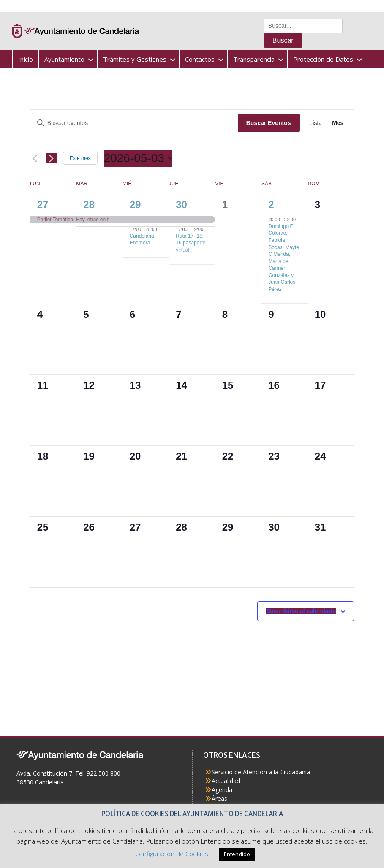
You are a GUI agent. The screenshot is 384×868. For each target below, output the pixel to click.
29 (135, 205)
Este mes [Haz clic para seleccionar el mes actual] (80, 158)
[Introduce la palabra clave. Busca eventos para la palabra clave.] (134, 123)
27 (43, 205)
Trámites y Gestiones (135, 59)
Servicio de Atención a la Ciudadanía (261, 772)
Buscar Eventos (269, 123)
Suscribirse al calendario (301, 611)
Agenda (222, 790)
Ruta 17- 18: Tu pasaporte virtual (191, 243)
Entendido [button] (237, 854)
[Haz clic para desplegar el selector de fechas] (138, 158)
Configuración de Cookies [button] (172, 854)
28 (89, 205)
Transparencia (254, 59)
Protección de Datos (323, 59)
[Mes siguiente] (52, 158)
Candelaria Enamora (142, 240)
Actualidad (226, 781)
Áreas (219, 799)
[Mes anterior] (35, 158)
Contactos (200, 59)
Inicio (26, 59)
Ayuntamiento (64, 59)
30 (181, 205)
